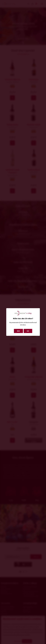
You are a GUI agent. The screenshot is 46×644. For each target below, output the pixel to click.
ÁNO (18, 331)
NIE (28, 331)
